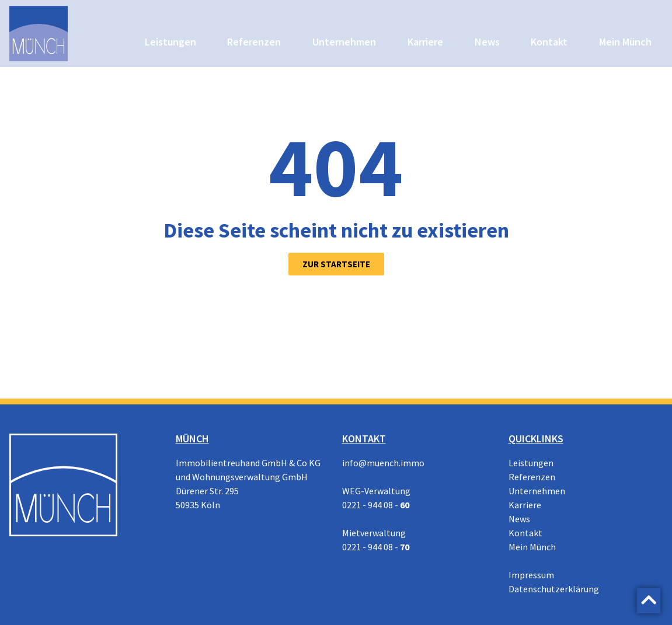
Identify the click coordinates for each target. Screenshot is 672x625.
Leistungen (170, 42)
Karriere (425, 42)
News (487, 42)
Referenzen (254, 42)
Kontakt (549, 42)
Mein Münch (625, 42)
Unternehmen (344, 42)
